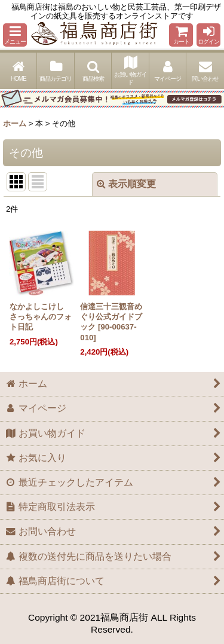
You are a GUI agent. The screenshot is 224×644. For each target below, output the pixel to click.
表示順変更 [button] (126, 184)
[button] (15, 35)
